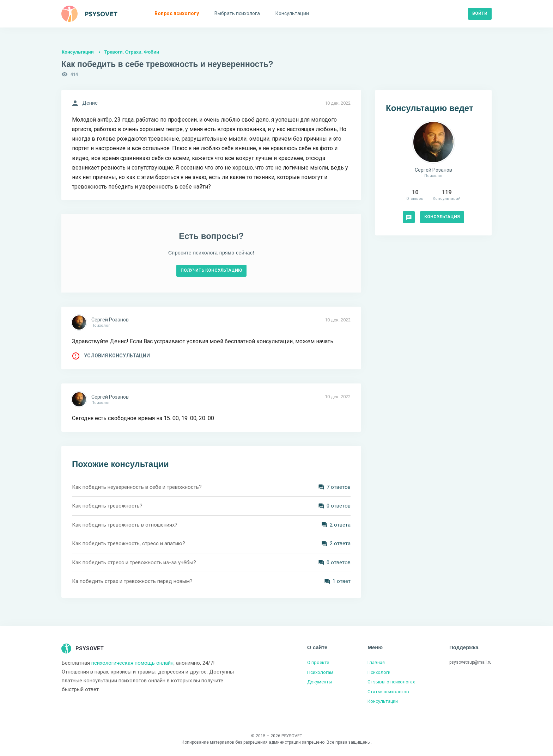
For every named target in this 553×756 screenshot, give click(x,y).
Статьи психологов (388, 692)
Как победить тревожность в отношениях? (125, 525)
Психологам (320, 672)
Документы (320, 682)
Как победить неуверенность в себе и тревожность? (137, 487)
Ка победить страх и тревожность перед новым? (132, 581)
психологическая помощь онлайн (132, 663)
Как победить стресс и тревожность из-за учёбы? (134, 563)
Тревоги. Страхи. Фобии (132, 52)
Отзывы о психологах (391, 682)
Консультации (78, 52)
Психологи (379, 672)
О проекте (318, 662)
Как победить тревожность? (107, 506)
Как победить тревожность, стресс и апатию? (129, 543)
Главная (376, 662)
